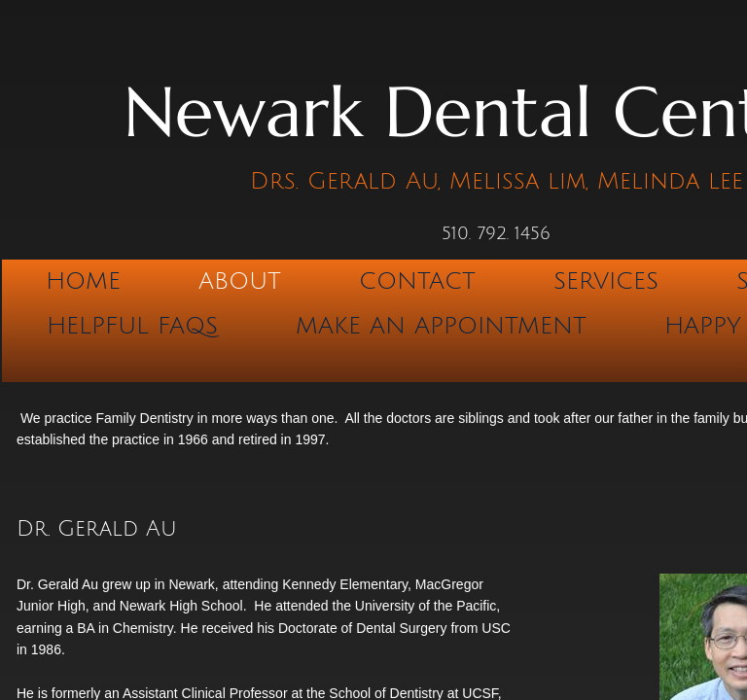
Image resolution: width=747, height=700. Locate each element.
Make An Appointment (441, 326)
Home (83, 281)
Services (606, 281)
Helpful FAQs (132, 326)
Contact (417, 281)
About (240, 281)
